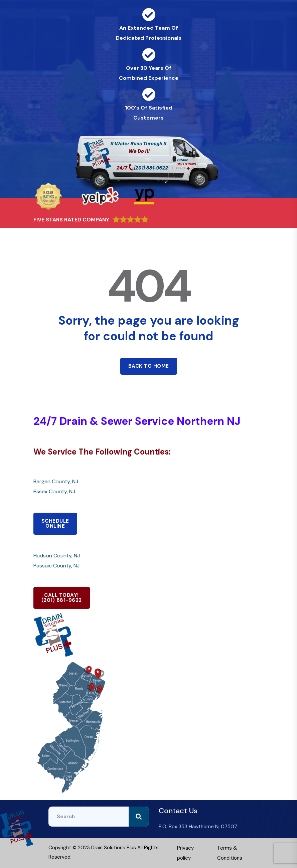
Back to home (149, 366)
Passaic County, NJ (56, 566)
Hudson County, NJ (57, 556)
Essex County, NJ (54, 491)
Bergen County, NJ (56, 481)
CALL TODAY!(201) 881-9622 (62, 598)
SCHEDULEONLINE (55, 524)
